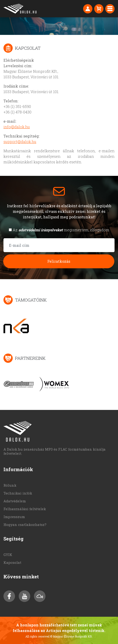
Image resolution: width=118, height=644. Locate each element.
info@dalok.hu (17, 127)
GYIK (8, 555)
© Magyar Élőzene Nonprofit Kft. (71, 636)
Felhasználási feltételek (25, 509)
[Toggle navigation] (110, 9)
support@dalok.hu (20, 142)
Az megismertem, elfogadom (61, 230)
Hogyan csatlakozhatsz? (25, 525)
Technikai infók (18, 493)
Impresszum (14, 517)
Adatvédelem (15, 501)
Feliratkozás (59, 261)
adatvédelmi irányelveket (41, 230)
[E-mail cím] (59, 245)
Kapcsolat (12, 562)
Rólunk (10, 485)
